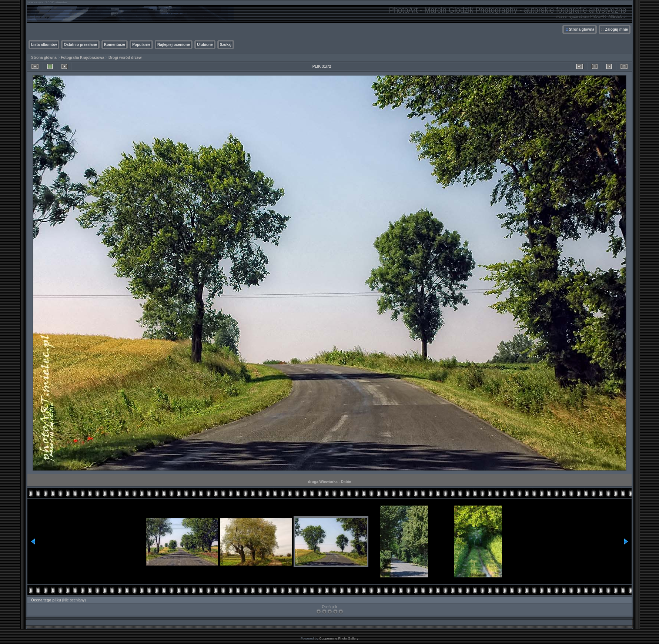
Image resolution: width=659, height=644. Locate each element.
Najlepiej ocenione (174, 45)
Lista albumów (44, 45)
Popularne (141, 45)
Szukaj (226, 45)
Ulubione (205, 45)
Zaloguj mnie (616, 29)
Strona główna (581, 29)
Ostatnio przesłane (80, 45)
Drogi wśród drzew (125, 58)
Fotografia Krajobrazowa (82, 58)
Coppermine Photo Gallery (339, 638)
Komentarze (115, 45)
